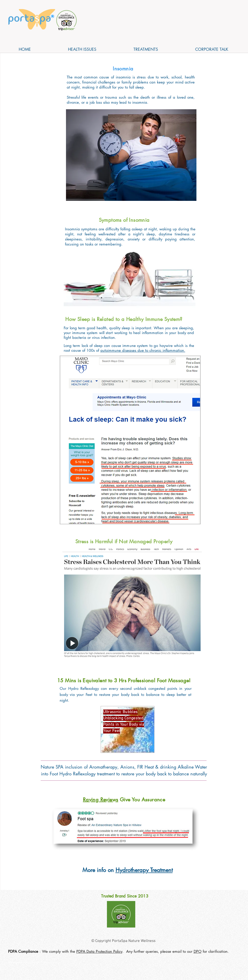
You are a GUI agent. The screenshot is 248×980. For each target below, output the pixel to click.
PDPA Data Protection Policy (99, 951)
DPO (198, 951)
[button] (82, 49)
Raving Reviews (101, 800)
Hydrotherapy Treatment (144, 870)
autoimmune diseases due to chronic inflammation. (143, 350)
